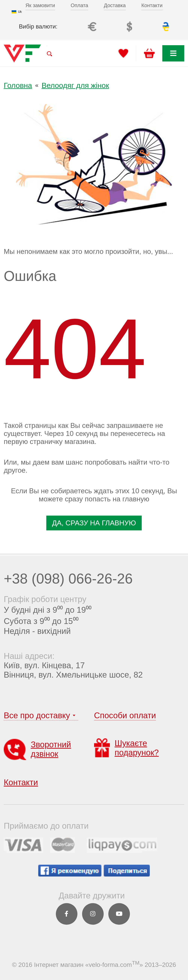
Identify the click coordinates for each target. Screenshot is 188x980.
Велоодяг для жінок (75, 85)
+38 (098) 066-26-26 (68, 579)
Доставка (115, 5)
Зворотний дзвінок (37, 749)
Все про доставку (37, 715)
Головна (18, 85)
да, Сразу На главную (94, 523)
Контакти (152, 5)
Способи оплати (125, 715)
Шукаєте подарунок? (126, 748)
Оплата (79, 5)
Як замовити (40, 5)
